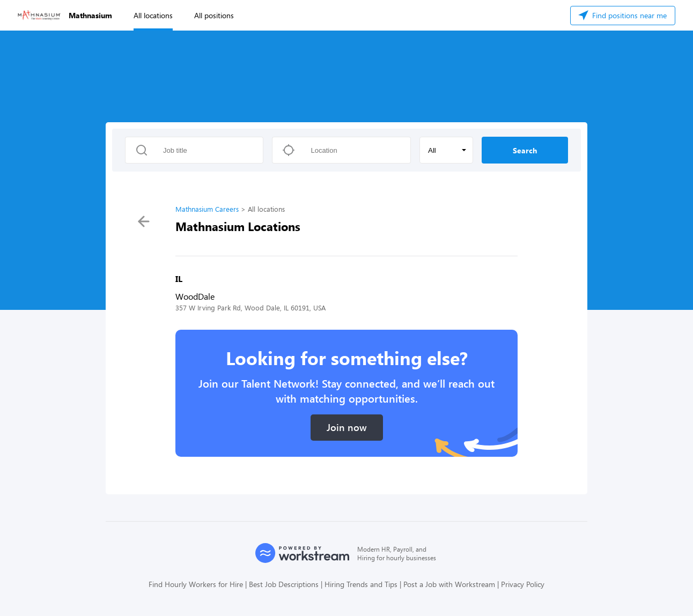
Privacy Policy (523, 584)
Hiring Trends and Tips (361, 584)
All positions (214, 15)
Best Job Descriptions (284, 584)
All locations (153, 15)
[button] (446, 150)
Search (525, 150)
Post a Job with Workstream (449, 584)
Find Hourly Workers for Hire (196, 584)
